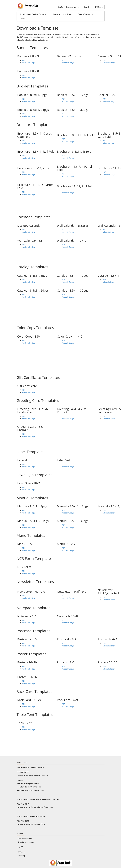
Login (60, 7)
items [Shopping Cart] (99, 7)
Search (87, 7)
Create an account (73, 7)
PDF (24, 60)
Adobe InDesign (29, 63)
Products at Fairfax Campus (34, 14)
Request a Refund (25, 839)
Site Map (22, 855)
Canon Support (85, 14)
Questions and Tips (63, 14)
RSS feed (21, 852)
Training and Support (27, 842)
